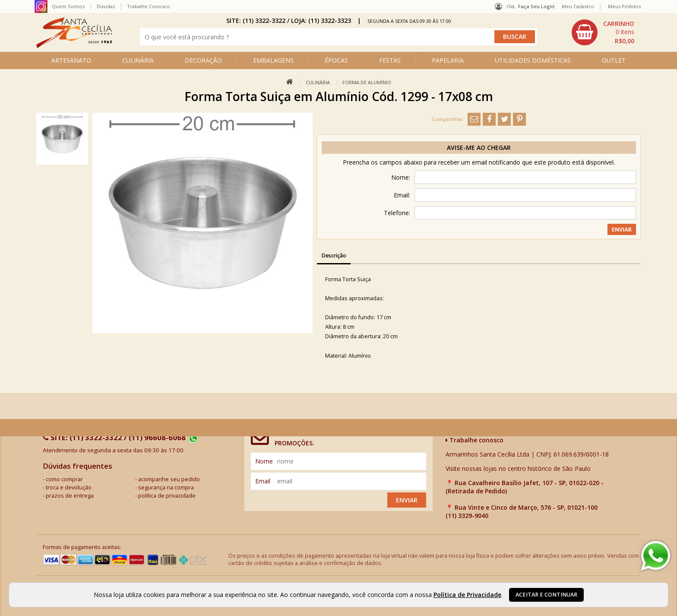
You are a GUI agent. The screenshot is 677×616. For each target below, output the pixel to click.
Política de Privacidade (467, 595)
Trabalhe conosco (475, 440)
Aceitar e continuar (546, 595)
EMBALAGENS (273, 60)
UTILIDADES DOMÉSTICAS (533, 60)
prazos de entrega (70, 496)
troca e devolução (69, 487)
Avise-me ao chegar (479, 148)
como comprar (64, 479)
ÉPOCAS (336, 60)
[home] (74, 46)
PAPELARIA (448, 60)
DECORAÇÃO (203, 60)
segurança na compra (166, 487)
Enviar (407, 500)
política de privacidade (167, 496)
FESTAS (390, 60)
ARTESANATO (71, 60)
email (263, 481)
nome (264, 461)
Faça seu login (536, 6)
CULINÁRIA (138, 60)
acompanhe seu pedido (169, 479)
